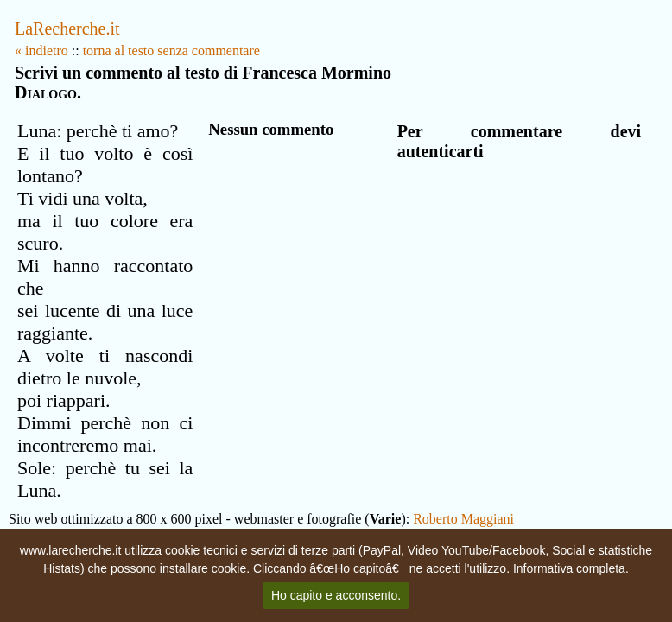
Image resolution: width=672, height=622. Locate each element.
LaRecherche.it (67, 29)
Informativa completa (569, 568)
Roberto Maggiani (463, 519)
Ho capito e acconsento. (336, 595)
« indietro (41, 51)
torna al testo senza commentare (171, 51)
